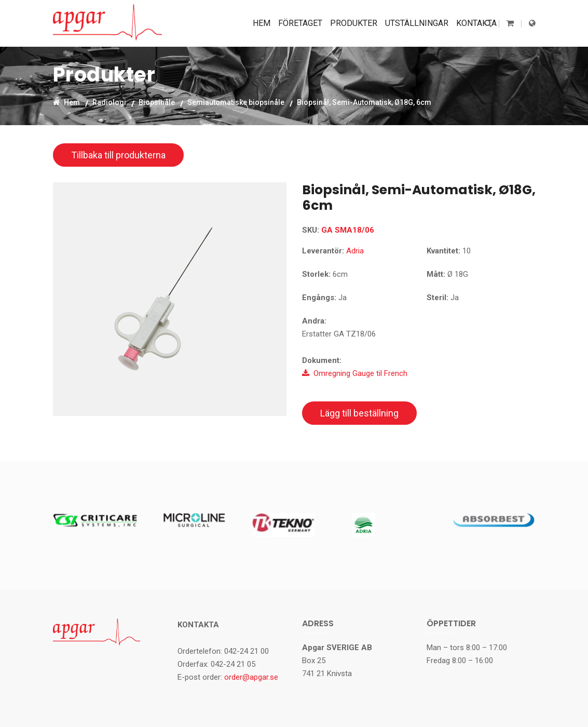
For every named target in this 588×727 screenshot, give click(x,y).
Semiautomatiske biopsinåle (236, 102)
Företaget (300, 23)
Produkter (354, 23)
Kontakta (476, 23)
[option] (170, 299)
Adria (355, 251)
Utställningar (417, 23)
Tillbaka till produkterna (118, 155)
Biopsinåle (157, 102)
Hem (262, 23)
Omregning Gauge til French (355, 373)
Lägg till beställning (359, 413)
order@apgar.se (251, 677)
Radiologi (109, 102)
